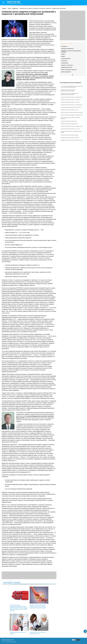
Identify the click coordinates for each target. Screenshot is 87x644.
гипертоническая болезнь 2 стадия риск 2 (72, 115)
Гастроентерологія (66, 59)
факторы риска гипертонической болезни (72, 112)
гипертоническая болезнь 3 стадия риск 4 (72, 105)
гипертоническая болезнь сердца (69, 135)
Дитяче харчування (66, 72)
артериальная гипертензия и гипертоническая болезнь (68, 90)
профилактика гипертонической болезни (71, 140)
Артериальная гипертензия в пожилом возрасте (29, 624)
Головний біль (65, 63)
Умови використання (8, 640)
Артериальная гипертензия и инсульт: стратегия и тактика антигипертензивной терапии (29, 598)
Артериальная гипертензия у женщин (47, 597)
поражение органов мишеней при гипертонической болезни (69, 94)
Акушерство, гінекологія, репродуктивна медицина (71, 51)
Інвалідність (64, 46)
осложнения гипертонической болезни (71, 107)
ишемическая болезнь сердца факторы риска (71, 132)
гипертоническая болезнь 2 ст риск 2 (70, 102)
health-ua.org (15, 2)
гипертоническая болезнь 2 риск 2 (70, 110)
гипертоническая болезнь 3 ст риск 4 (70, 100)
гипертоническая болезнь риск (69, 121)
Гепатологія (64, 61)
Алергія (63, 54)
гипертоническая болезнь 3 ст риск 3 (70, 129)
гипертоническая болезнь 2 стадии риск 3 (72, 126)
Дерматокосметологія (67, 67)
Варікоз (63, 56)
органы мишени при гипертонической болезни (70, 118)
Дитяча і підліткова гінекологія (69, 70)
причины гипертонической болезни (70, 138)
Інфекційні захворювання (68, 49)
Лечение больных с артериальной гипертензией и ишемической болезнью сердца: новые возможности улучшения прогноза (11, 599)
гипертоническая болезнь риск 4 (69, 124)
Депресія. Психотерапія (67, 65)
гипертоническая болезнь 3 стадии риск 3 (72, 97)
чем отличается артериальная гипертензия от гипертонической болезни (72, 87)
